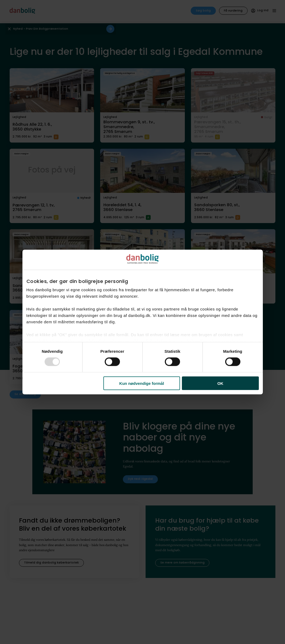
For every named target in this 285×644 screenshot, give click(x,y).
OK (220, 383)
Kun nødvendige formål (142, 383)
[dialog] (143, 322)
